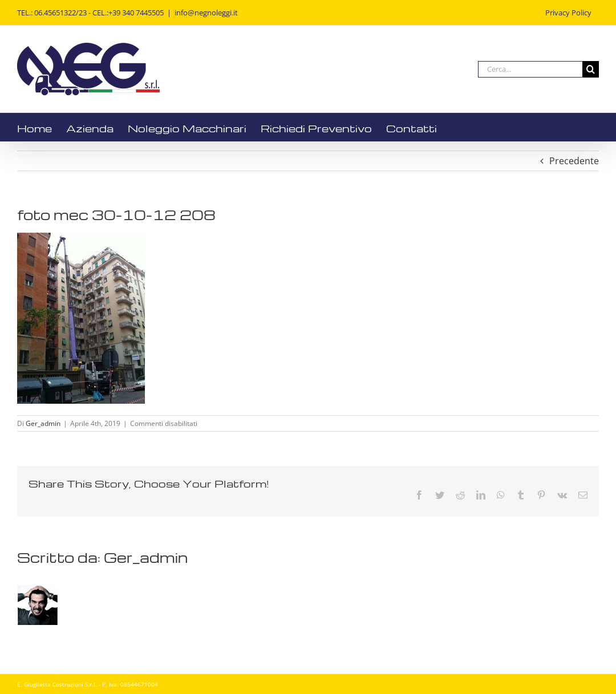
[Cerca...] (530, 69)
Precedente (574, 161)
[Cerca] (591, 69)
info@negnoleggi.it (206, 13)
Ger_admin (43, 423)
